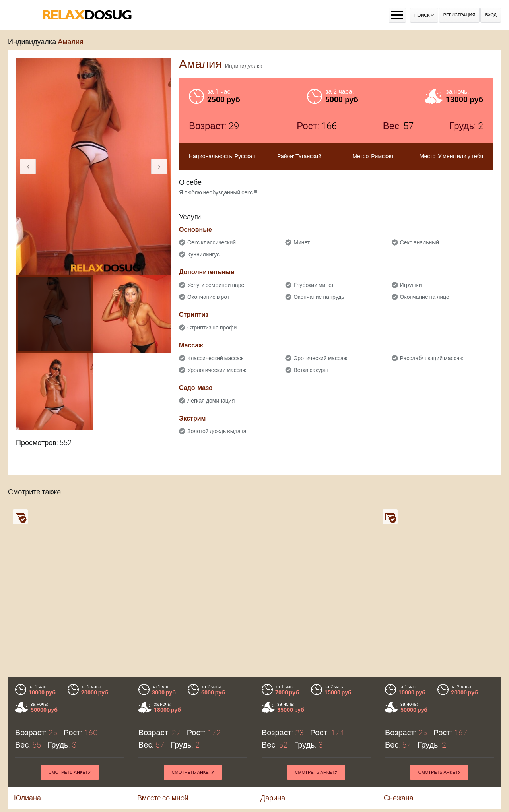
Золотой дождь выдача (217, 431)
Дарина (273, 798)
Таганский (308, 156)
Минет (302, 242)
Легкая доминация (211, 401)
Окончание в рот (208, 297)
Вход (491, 15)
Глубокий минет (314, 285)
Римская (382, 156)
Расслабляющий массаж (432, 358)
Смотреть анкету (70, 772)
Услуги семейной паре (216, 285)
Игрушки (411, 285)
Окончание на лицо (425, 297)
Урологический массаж (217, 370)
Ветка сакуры (311, 370)
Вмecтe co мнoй (163, 798)
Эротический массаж (320, 358)
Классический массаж (215, 358)
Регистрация (459, 15)
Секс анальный (420, 242)
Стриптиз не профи (212, 328)
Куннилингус (203, 254)
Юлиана (27, 798)
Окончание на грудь (319, 297)
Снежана (399, 798)
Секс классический (212, 242)
